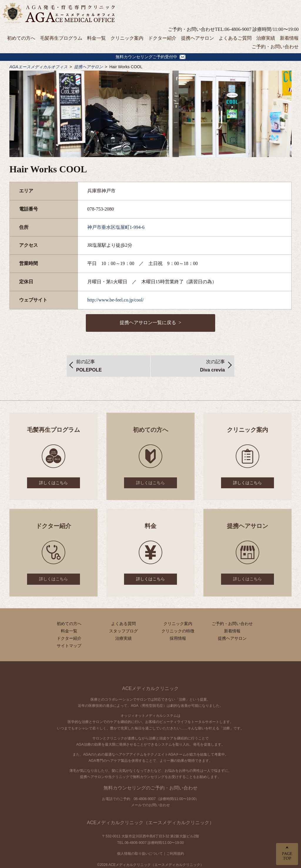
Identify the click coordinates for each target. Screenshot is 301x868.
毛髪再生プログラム (61, 38)
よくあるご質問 (235, 38)
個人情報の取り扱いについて (140, 854)
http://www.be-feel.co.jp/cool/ (116, 300)
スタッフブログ (123, 631)
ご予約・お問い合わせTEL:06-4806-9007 (210, 29)
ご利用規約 (175, 854)
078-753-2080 (101, 209)
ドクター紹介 (162, 38)
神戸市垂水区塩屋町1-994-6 (116, 227)
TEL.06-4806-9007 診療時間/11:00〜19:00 (151, 843)
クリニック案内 (127, 38)
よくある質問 (123, 624)
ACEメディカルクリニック (151, 688)
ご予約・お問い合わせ (275, 47)
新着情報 (289, 38)
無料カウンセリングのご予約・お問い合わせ (150, 788)
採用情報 (178, 638)
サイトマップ (69, 646)
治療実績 (266, 38)
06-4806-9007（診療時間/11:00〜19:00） (166, 799)
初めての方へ (21, 38)
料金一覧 (96, 38)
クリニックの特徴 (178, 631)
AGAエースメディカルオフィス (39, 67)
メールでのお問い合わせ (150, 805)
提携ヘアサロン (198, 38)
